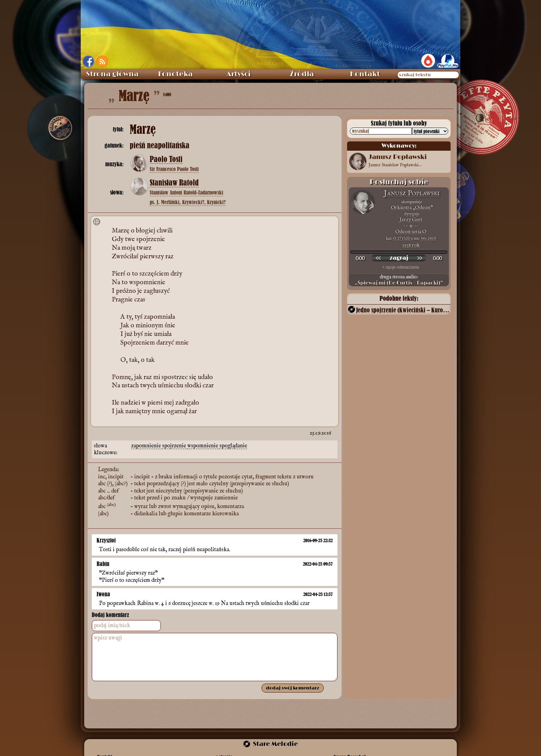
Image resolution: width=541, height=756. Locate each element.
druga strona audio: (399, 280)
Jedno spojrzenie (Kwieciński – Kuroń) (403, 310)
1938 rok (411, 245)
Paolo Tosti (166, 159)
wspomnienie (203, 446)
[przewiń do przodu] (420, 258)
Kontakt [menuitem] (365, 74)
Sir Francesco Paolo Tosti (174, 169)
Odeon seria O (411, 232)
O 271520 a (403, 238)
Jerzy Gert (411, 220)
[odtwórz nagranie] (399, 258)
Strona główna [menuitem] (112, 74)
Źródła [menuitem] (302, 74)
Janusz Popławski (412, 193)
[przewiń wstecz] (378, 258)
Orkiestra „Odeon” (412, 207)
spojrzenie (175, 446)
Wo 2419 (428, 238)
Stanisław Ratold (174, 183)
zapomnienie (147, 446)
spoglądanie (233, 446)
